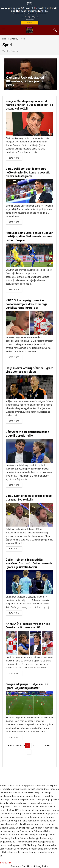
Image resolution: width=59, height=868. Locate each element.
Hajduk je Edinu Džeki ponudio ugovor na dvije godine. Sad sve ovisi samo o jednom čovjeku (29, 236)
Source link (5, 863)
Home (5, 39)
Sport (23, 39)
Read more (14, 158)
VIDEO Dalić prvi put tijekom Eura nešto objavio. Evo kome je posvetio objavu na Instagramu (28, 172)
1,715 (48, 745)
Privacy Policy (41, 866)
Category (14, 39)
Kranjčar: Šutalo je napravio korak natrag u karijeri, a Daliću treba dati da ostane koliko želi (29, 105)
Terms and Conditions (22, 866)
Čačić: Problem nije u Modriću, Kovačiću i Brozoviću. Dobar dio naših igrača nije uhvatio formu (29, 563)
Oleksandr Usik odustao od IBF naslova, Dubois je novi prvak (25, 81)
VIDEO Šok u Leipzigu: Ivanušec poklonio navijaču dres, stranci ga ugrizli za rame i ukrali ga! (27, 304)
